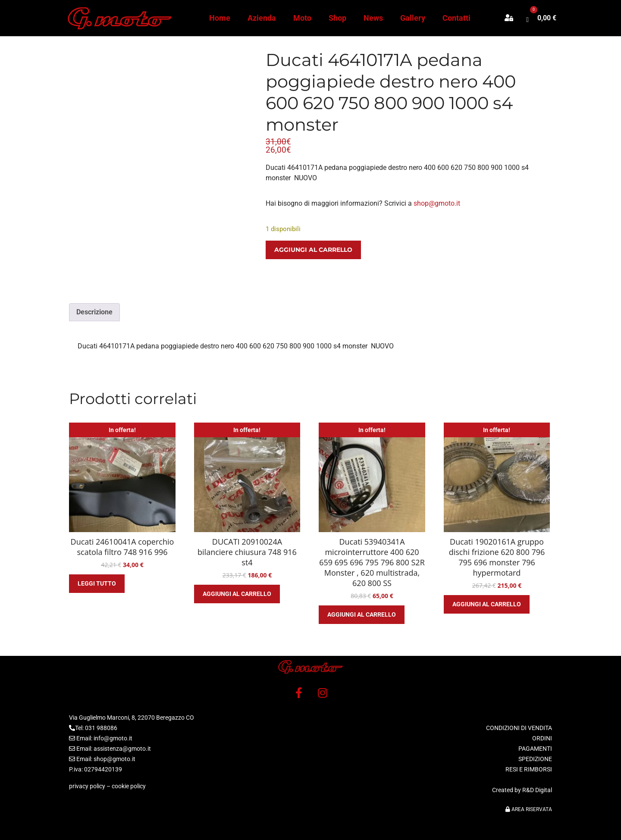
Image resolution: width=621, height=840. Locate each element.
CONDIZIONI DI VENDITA (519, 728)
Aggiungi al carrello (313, 250)
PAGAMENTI (535, 749)
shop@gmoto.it (437, 203)
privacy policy (87, 786)
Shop (337, 18)
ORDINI (542, 738)
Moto (302, 18)
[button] (513, 18)
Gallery (413, 18)
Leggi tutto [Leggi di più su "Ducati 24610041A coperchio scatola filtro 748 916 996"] (97, 583)
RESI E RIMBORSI (529, 769)
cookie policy (129, 786)
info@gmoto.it (113, 738)
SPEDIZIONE (535, 759)
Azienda (262, 18)
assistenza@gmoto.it (122, 749)
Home (220, 18)
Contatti (456, 18)
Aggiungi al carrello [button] (237, 594)
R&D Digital (537, 790)
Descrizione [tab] (94, 312)
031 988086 (101, 728)
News (373, 18)
